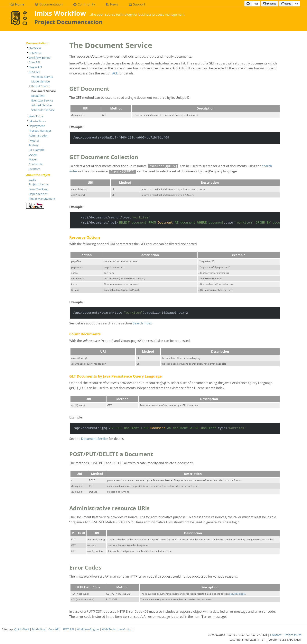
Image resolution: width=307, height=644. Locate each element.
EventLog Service (42, 100)
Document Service (95, 439)
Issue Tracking (38, 189)
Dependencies (38, 194)
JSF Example (37, 150)
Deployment (37, 126)
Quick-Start (22, 629)
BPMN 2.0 (35, 53)
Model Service (41, 81)
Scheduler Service (43, 110)
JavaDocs (35, 169)
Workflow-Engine (88, 629)
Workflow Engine (40, 58)
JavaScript (125, 629)
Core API (34, 62)
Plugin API (35, 67)
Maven (33, 159)
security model (237, 594)
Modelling (39, 629)
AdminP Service (42, 105)
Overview (35, 48)
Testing (34, 145)
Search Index (142, 323)
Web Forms (36, 116)
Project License (39, 184)
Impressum (293, 635)
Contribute (36, 164)
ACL (115, 73)
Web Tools (109, 629)
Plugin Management (42, 199)
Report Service (41, 86)
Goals (32, 180)
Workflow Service (42, 77)
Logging (34, 140)
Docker (33, 154)
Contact (276, 635)
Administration (39, 135)
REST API (34, 72)
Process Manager (40, 131)
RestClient (38, 96)
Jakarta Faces (37, 121)
